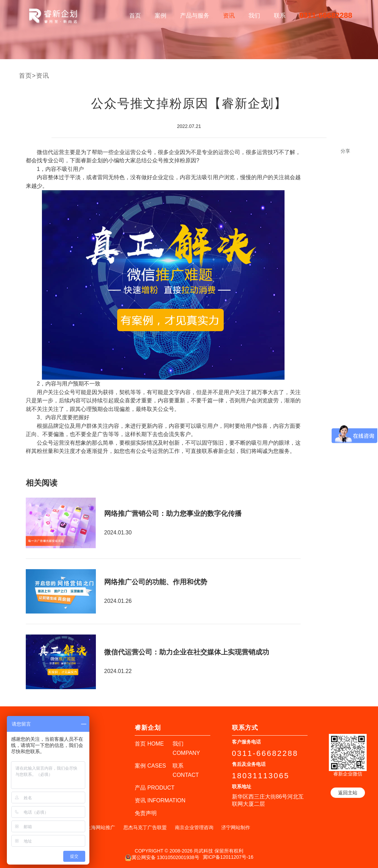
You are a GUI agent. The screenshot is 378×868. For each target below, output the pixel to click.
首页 (135, 16)
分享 (345, 151)
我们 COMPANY (186, 748)
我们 (254, 16)
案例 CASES (150, 766)
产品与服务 (195, 16)
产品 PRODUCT (155, 788)
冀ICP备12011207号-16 (228, 857)
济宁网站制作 (236, 827)
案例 (160, 16)
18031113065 (261, 776)
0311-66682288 (326, 15)
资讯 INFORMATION (160, 800)
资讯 (229, 16)
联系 (280, 16)
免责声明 (146, 813)
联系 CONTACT (186, 770)
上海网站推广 (101, 827)
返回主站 (348, 793)
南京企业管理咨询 (194, 827)
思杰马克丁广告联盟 (145, 827)
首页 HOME (149, 744)
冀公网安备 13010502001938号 (162, 858)
